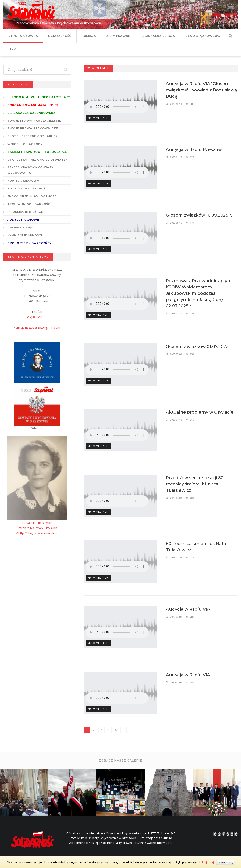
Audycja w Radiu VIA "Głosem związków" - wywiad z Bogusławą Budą (201, 90)
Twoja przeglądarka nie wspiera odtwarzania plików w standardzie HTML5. (117, 107)
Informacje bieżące (25, 212)
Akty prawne (118, 36)
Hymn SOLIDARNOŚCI (25, 235)
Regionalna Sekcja (158, 36)
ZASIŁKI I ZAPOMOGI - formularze (37, 152)
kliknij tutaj (207, 862)
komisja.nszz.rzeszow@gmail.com (37, 328)
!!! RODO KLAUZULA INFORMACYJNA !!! (39, 97)
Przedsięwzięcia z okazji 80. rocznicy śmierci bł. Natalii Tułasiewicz (195, 484)
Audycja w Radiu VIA (188, 609)
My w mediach (98, 118)
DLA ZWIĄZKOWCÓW (203, 36)
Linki (13, 49)
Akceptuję (225, 862)
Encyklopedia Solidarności (33, 196)
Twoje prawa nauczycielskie (34, 121)
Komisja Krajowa (23, 180)
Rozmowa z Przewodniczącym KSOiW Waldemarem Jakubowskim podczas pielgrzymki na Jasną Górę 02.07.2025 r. (199, 293)
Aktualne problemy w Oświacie (200, 412)
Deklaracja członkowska (31, 113)
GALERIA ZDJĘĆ (20, 227)
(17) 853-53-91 (37, 317)
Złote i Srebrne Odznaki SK (32, 136)
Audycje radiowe (23, 219)
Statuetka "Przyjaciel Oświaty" (37, 160)
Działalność (60, 36)
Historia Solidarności (28, 188)
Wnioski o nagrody (25, 144)
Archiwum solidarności (29, 204)
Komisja (89, 36)
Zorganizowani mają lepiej (33, 105)
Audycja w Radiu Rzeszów (194, 149)
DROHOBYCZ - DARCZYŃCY (29, 243)
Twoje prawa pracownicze (33, 128)
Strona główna (23, 36)
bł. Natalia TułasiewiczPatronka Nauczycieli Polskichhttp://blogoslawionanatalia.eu (37, 528)
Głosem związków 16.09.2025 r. (199, 215)
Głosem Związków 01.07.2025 (197, 346)
